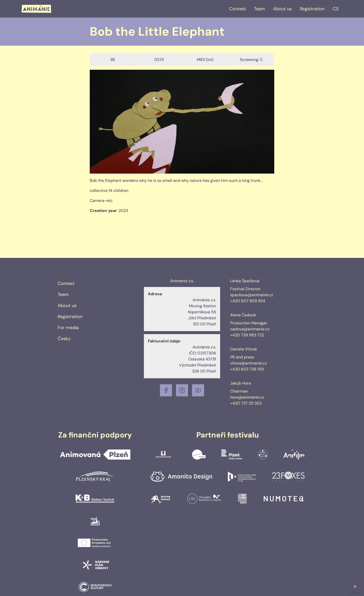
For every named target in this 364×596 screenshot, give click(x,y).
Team (259, 9)
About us (282, 9)
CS (336, 9)
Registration (312, 9)
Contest (238, 9)
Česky (64, 339)
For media (68, 328)
